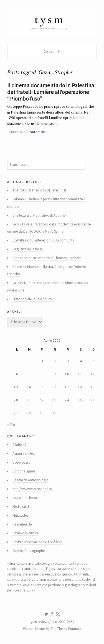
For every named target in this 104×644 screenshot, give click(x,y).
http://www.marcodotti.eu (32, 489)
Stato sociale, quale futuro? (33, 299)
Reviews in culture (26, 533)
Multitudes (20, 515)
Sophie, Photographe (29, 551)
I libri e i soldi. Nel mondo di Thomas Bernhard (47, 258)
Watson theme (34, 629)
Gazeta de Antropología (31, 480)
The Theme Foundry (66, 629)
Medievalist (21, 507)
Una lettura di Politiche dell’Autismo (39, 215)
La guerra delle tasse (27, 249)
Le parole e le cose (26, 498)
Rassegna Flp (22, 524)
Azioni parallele (24, 454)
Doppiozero (21, 462)
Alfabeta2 (20, 445)
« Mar (11, 424)
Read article (36, 132)
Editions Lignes (24, 471)
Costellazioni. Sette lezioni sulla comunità (43, 240)
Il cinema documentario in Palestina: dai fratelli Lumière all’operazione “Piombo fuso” (51, 92)
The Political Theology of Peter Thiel (39, 190)
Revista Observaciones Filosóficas (37, 542)
